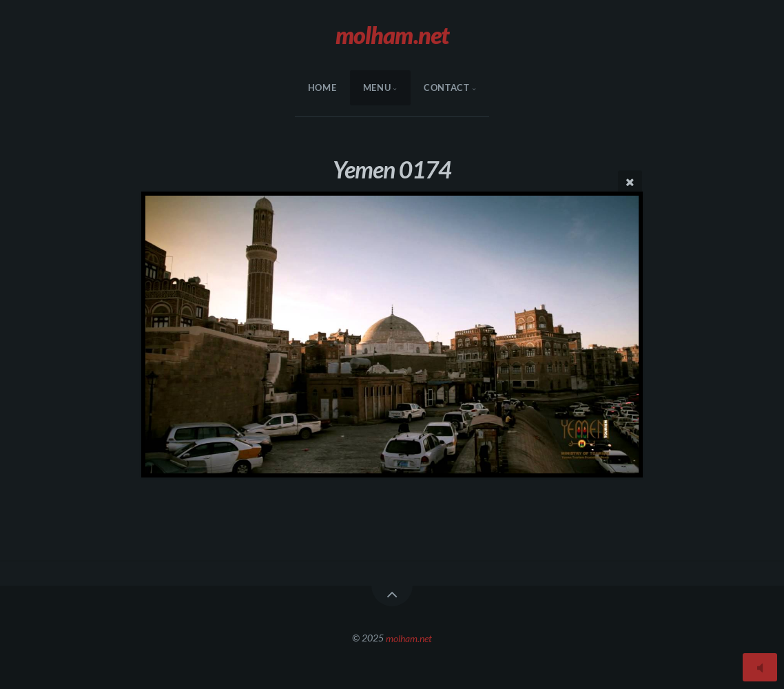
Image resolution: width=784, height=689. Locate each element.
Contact (446, 88)
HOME (322, 88)
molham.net (409, 638)
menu (377, 88)
